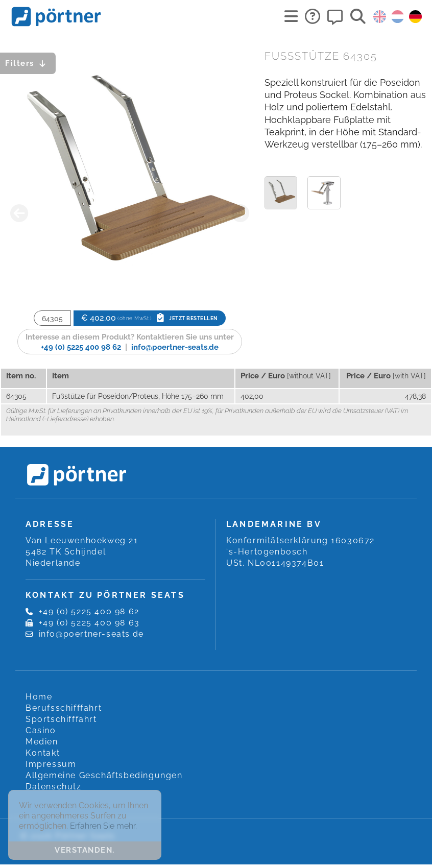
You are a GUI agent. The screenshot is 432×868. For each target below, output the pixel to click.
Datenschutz (54, 787)
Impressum (51, 764)
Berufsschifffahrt (64, 708)
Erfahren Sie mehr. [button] (103, 826)
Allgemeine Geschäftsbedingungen (104, 775)
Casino (41, 730)
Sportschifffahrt (61, 719)
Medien (42, 742)
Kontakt (43, 753)
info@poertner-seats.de (175, 347)
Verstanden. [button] (85, 850)
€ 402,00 (150, 318)
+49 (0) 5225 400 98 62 (81, 347)
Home (39, 697)
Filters (28, 63)
